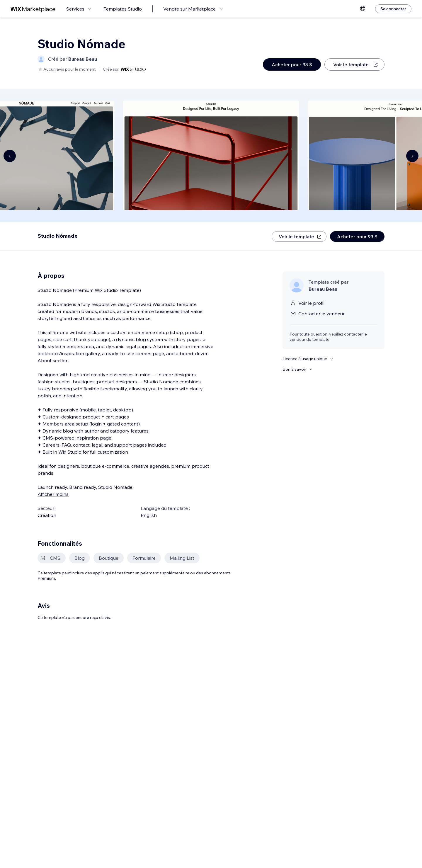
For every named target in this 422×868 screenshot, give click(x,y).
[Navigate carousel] (10, 156)
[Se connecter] (393, 9)
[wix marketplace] (33, 9)
